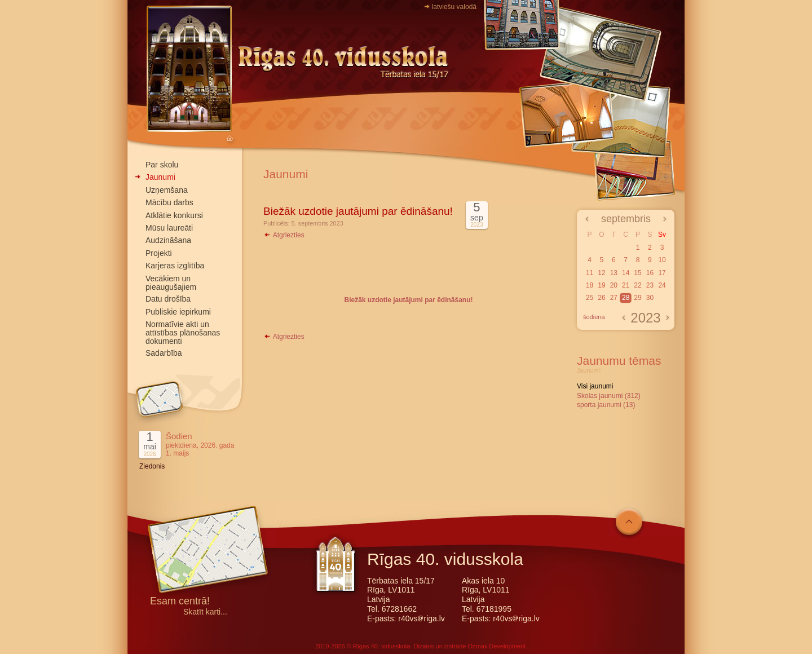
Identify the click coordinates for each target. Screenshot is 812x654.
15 (637, 273)
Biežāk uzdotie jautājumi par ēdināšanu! (358, 211)
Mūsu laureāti (169, 228)
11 (590, 273)
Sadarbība (164, 353)
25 (590, 298)
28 (626, 298)
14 (626, 273)
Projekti (159, 253)
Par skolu (162, 165)
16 (650, 273)
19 (601, 285)
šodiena (594, 317)
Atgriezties (284, 235)
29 (637, 298)
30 (650, 298)
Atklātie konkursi (174, 215)
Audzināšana (168, 240)
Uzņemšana (167, 190)
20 (614, 285)
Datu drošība (168, 299)
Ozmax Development (497, 646)
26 (601, 298)
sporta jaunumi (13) (606, 405)
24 (662, 285)
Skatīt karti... (205, 612)
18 (590, 285)
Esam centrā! (180, 602)
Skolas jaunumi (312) (609, 396)
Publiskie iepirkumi (178, 312)
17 (662, 273)
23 (650, 285)
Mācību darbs (169, 202)
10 (662, 260)
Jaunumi (160, 177)
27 (614, 298)
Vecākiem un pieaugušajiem (171, 283)
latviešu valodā (454, 7)
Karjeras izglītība (175, 266)
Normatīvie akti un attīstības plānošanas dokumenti (183, 333)
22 (637, 285)
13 (614, 273)
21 (626, 285)
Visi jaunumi (595, 386)
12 (601, 273)
